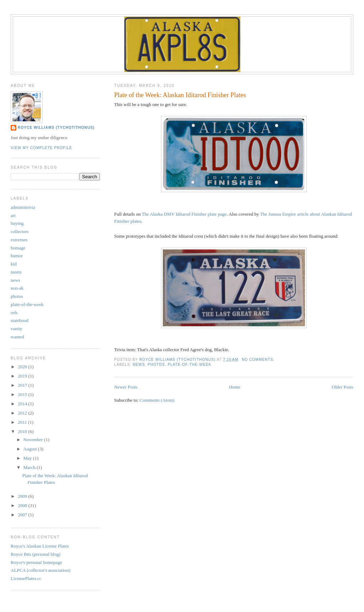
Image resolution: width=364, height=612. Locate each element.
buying (17, 223)
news (139, 365)
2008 (23, 505)
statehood (20, 320)
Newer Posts (126, 387)
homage (18, 248)
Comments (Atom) (157, 400)
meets (16, 272)
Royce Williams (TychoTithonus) (56, 128)
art (13, 215)
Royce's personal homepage (36, 562)
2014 (23, 404)
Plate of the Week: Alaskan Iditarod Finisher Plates (180, 95)
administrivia (23, 207)
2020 (23, 367)
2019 (23, 376)
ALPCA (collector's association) (41, 570)
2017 (23, 385)
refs (14, 313)
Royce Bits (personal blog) (36, 554)
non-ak (17, 288)
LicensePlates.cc (26, 578)
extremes (19, 240)
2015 (23, 394)
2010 (23, 431)
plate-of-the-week (190, 365)
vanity (17, 329)
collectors (20, 231)
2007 (23, 515)
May (28, 458)
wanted (17, 337)
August (31, 449)
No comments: (259, 360)
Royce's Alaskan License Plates (40, 546)
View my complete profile (41, 148)
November (34, 440)
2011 (23, 422)
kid (14, 264)
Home (235, 387)
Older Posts (343, 387)
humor (17, 256)
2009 (23, 496)
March (30, 467)
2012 (23, 413)
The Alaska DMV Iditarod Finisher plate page (184, 214)
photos (156, 365)
